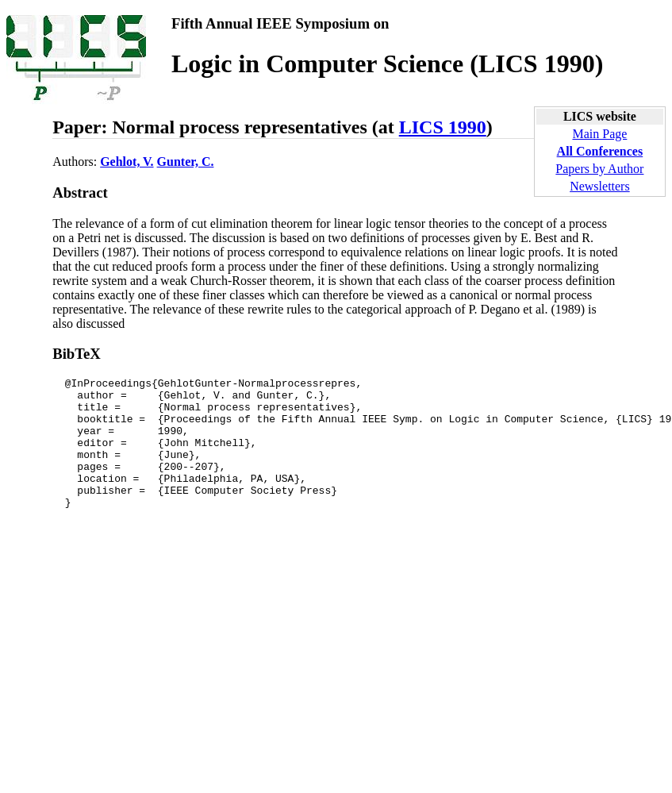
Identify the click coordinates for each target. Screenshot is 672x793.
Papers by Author (599, 169)
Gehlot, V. (127, 162)
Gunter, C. (186, 162)
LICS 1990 (443, 127)
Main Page (599, 134)
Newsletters (600, 186)
